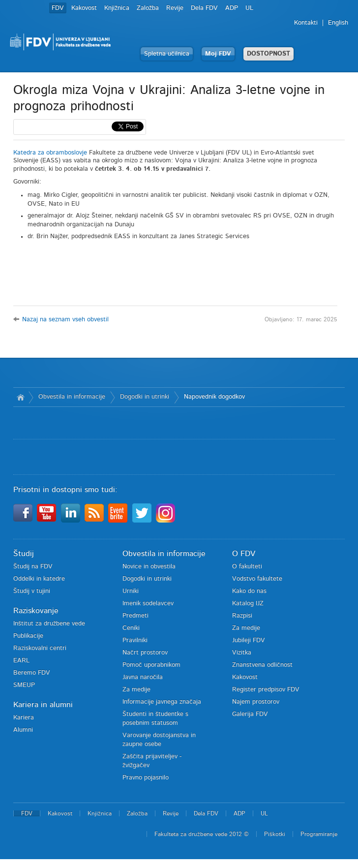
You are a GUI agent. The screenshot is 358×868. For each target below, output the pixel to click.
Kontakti (306, 23)
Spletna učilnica (167, 54)
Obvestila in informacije (72, 397)
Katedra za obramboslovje (50, 153)
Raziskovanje (36, 611)
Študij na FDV (33, 567)
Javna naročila (143, 677)
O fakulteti (247, 567)
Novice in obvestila (149, 567)
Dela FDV (204, 8)
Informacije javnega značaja (162, 702)
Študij (24, 554)
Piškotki (275, 834)
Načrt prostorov (145, 653)
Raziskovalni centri (40, 648)
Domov (21, 397)
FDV (58, 8)
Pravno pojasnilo (146, 778)
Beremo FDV (32, 673)
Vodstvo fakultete (257, 579)
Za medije (136, 690)
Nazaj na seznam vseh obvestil (65, 320)
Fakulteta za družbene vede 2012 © (202, 834)
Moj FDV (218, 54)
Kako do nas (249, 591)
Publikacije (28, 636)
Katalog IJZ (248, 604)
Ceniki (131, 628)
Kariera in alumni (43, 705)
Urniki (131, 591)
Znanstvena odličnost (262, 665)
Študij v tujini (32, 591)
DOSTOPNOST (268, 54)
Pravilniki (135, 640)
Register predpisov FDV (266, 690)
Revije (175, 8)
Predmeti (135, 616)
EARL (21, 661)
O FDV (244, 554)
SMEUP (24, 685)
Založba (148, 8)
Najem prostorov (256, 702)
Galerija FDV (250, 714)
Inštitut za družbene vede (49, 624)
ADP (232, 8)
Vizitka (242, 653)
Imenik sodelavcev (148, 604)
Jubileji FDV (249, 640)
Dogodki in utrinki (145, 397)
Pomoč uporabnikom (151, 665)
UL (249, 8)
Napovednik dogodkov (214, 397)
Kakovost (84, 8)
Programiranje (319, 834)
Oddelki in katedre (39, 579)
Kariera (24, 718)
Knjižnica (117, 8)
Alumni (23, 730)
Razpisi (242, 616)
